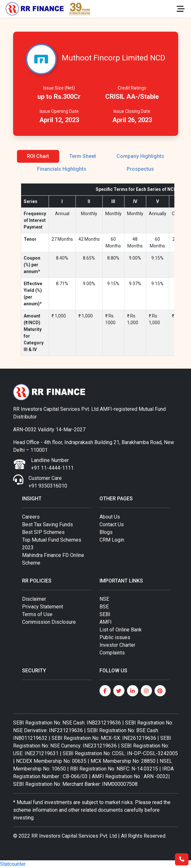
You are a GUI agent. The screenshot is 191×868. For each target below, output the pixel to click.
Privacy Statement (43, 607)
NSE (104, 599)
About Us (110, 517)
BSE (104, 607)
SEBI (105, 614)
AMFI (106, 622)
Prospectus (140, 169)
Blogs (106, 532)
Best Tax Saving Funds (48, 524)
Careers (31, 517)
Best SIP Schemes (43, 532)
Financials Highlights (62, 169)
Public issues (115, 637)
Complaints (112, 653)
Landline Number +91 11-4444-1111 (52, 464)
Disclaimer (34, 599)
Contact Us (112, 524)
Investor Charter (117, 645)
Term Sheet (83, 156)
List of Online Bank (121, 630)
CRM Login (112, 540)
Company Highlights (140, 156)
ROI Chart (38, 156)
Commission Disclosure (49, 622)
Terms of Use (37, 614)
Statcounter (13, 864)
